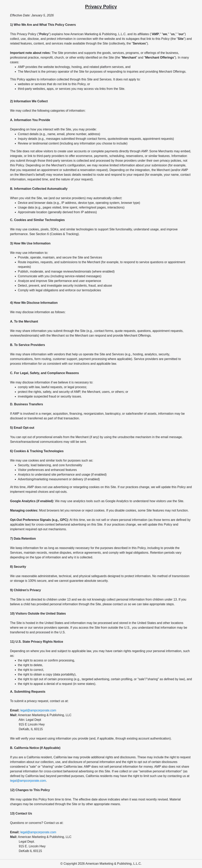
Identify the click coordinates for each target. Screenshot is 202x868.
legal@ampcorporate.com (38, 710)
